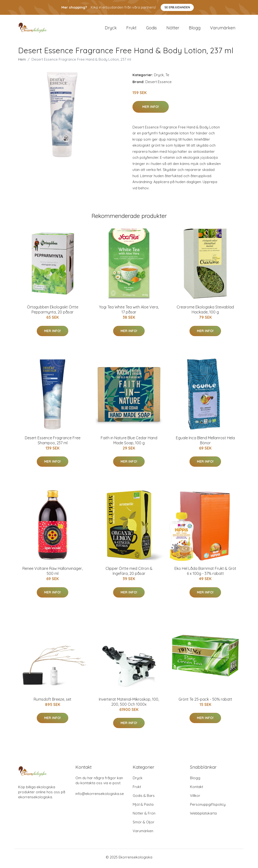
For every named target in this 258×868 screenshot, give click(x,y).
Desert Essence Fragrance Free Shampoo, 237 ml (53, 443)
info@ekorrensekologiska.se (100, 796)
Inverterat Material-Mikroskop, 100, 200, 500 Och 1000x (129, 704)
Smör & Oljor (144, 825)
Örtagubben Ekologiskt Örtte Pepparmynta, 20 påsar (53, 312)
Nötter (173, 29)
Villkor (195, 798)
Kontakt (197, 789)
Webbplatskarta (203, 816)
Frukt (131, 29)
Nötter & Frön (144, 816)
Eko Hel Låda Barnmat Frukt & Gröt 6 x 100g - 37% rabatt (205, 574)
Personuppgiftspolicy (208, 807)
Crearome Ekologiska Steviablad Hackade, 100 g (205, 312)
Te (167, 77)
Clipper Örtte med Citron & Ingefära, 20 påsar (129, 574)
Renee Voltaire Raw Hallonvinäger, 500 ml (53, 574)
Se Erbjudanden (177, 7)
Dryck (111, 29)
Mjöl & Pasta (143, 807)
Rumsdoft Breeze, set (53, 702)
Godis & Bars (144, 798)
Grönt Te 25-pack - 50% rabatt (205, 702)
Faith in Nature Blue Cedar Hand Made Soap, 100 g (129, 443)
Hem (22, 62)
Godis (151, 29)
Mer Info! (151, 109)
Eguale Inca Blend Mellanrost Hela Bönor (205, 443)
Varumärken (223, 29)
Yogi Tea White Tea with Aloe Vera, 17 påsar (129, 312)
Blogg (195, 29)
